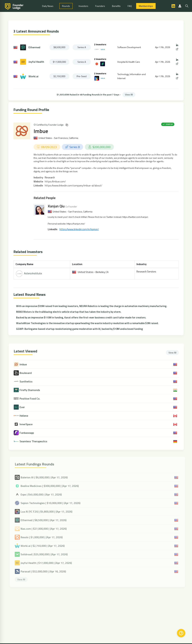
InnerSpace (28, 424)
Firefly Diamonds (32, 390)
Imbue (41, 131)
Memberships (146, 6)
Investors (83, 6)
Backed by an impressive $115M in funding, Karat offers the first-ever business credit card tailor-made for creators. (81, 317)
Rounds (66, 6)
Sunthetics (28, 382)
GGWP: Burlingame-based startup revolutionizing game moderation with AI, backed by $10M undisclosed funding (79, 329)
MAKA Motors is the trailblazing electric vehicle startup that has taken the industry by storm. (69, 312)
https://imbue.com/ (55, 181)
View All (129, 94)
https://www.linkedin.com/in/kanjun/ (79, 229)
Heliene (26, 416)
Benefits (116, 6)
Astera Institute (33, 273)
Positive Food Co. (32, 399)
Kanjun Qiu (56, 206)
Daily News (48, 6)
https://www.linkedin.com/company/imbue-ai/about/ (73, 186)
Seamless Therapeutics (35, 441)
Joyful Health (36, 62)
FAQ (130, 6)
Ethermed (34, 47)
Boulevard (28, 373)
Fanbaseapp (29, 433)
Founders (100, 6)
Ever (24, 407)
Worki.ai (33, 76)
